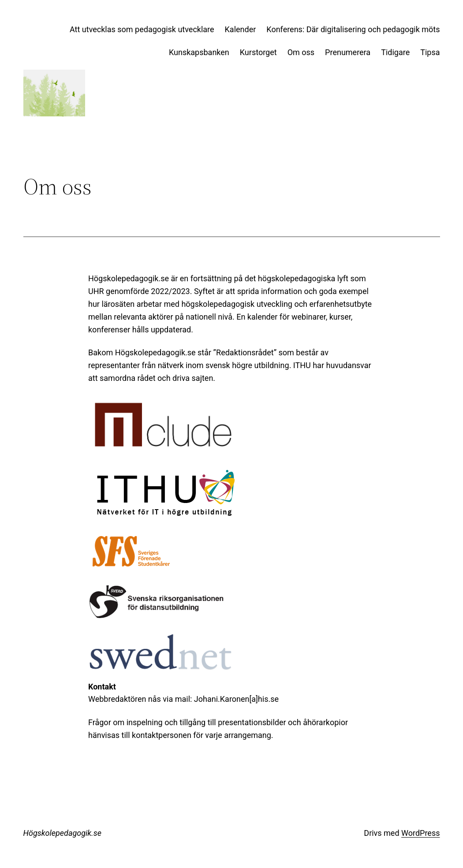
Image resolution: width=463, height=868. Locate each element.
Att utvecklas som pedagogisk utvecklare (142, 29)
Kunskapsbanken (199, 52)
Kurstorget (258, 52)
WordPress (420, 833)
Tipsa (430, 52)
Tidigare (395, 52)
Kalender (241, 29)
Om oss (301, 52)
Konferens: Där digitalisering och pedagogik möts (353, 29)
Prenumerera (348, 52)
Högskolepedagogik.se (63, 833)
